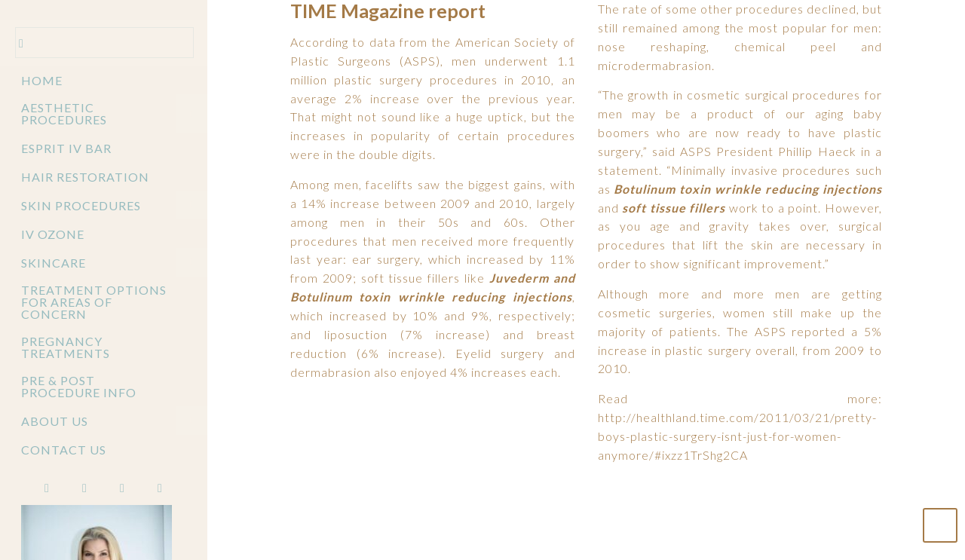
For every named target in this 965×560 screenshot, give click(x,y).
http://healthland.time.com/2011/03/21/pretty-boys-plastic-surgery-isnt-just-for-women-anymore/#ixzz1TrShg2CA (737, 439)
